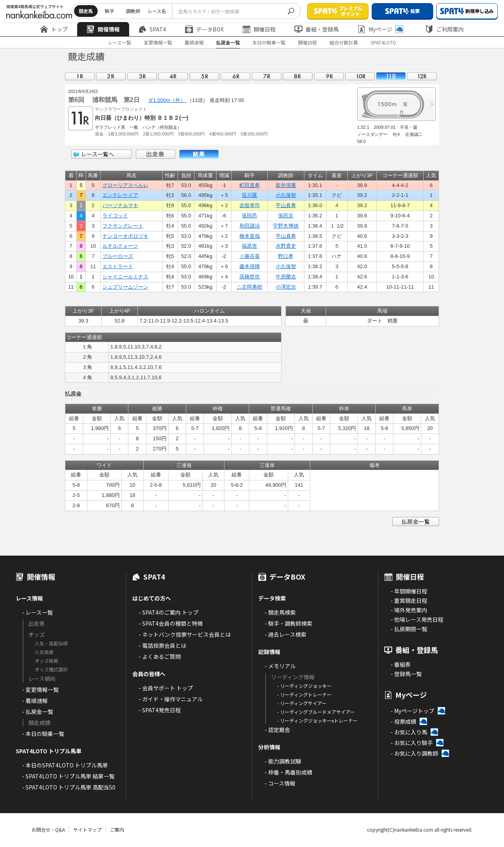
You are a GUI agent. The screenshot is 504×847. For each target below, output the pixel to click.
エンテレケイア (120, 195)
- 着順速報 (35, 701)
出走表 (156, 154)
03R (142, 76)
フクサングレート (123, 226)
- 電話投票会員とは (162, 645)
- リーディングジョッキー (304, 686)
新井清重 (286, 185)
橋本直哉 (250, 236)
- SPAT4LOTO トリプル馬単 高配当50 (69, 787)
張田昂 (249, 216)
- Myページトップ (412, 711)
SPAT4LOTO (383, 42)
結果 (199, 154)
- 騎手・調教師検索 (288, 623)
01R (80, 76)
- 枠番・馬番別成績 (288, 772)
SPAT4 (152, 29)
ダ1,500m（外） (168, 100)
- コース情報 (280, 783)
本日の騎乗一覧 (269, 42)
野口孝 (286, 256)
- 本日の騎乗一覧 (43, 734)
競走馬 (86, 11)
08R (298, 76)
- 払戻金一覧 (38, 712)
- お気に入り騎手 (412, 743)
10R (360, 76)
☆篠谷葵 (250, 256)
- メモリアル (280, 666)
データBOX (204, 29)
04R (173, 76)
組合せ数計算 (344, 42)
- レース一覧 (37, 612)
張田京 (286, 216)
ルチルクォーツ (120, 246)
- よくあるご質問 (160, 656)
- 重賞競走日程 (409, 600)
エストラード (118, 266)
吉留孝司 (250, 205)
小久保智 (286, 195)
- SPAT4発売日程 (160, 710)
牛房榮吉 (286, 277)
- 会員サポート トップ (166, 688)
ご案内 (117, 829)
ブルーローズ (118, 256)
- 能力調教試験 (283, 761)
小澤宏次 (286, 287)
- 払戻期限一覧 (409, 629)
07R (267, 76)
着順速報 (194, 42)
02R (111, 76)
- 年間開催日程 (409, 591)
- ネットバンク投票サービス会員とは (185, 634)
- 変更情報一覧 (40, 689)
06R (235, 76)
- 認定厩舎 (277, 730)
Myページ (380, 29)
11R (391, 76)
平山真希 (286, 205)
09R (329, 76)
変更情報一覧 (158, 42)
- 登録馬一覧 (406, 674)
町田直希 (250, 185)
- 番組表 (401, 664)
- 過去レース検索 (285, 634)
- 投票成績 (403, 721)
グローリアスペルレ (125, 185)
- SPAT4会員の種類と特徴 (171, 623)
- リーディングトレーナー (304, 694)
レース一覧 (120, 42)
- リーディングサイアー (302, 703)
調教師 (133, 11)
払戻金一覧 (228, 42)
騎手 (109, 11)
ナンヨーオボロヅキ (125, 236)
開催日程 (259, 29)
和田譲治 (250, 226)
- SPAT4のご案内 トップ (169, 612)
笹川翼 (249, 195)
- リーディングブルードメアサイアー (316, 712)
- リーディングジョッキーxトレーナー (317, 720)
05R (204, 76)
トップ (54, 29)
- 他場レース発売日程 (417, 619)
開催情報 (103, 29)
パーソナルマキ (120, 205)
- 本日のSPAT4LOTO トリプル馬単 (65, 765)
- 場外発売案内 (409, 610)
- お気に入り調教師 (414, 753)
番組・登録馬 (317, 29)
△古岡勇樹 (249, 287)
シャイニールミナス (125, 277)
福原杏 (249, 246)
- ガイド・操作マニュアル (171, 699)
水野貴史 (286, 246)
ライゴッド (115, 216)
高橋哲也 (250, 277)
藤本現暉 (250, 266)
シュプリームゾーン (125, 287)
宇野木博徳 (286, 226)
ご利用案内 (445, 29)
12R (422, 76)
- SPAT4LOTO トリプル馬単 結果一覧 (68, 776)
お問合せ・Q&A (48, 829)
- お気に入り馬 (409, 732)
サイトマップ (87, 829)
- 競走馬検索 (280, 612)
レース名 (157, 11)
